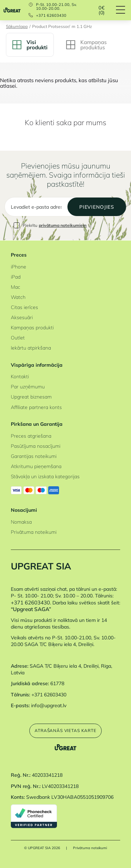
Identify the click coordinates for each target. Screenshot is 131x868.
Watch (18, 297)
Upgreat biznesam (31, 397)
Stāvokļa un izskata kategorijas (45, 476)
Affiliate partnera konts (36, 407)
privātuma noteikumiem (63, 225)
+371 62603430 (51, 16)
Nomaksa (21, 522)
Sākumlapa (17, 27)
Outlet (18, 338)
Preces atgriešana (31, 436)
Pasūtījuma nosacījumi (36, 446)
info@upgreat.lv (49, 705)
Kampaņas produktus (86, 45)
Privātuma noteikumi (34, 532)
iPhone (19, 267)
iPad (16, 277)
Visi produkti (30, 45)
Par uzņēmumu (28, 386)
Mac (16, 287)
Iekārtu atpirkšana (31, 348)
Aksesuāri (22, 317)
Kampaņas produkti (32, 327)
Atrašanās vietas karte (65, 730)
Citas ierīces (24, 307)
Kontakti (20, 376)
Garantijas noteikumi (34, 456)
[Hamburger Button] (123, 10)
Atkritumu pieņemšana (36, 466)
